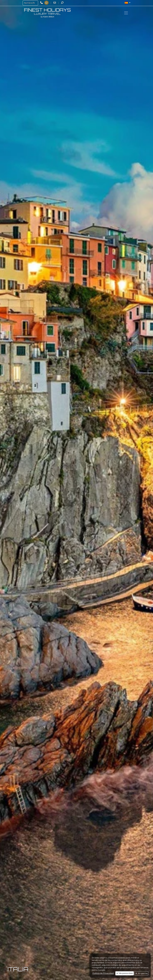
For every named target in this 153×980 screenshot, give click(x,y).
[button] (128, 3)
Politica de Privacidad (103, 973)
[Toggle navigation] (126, 13)
